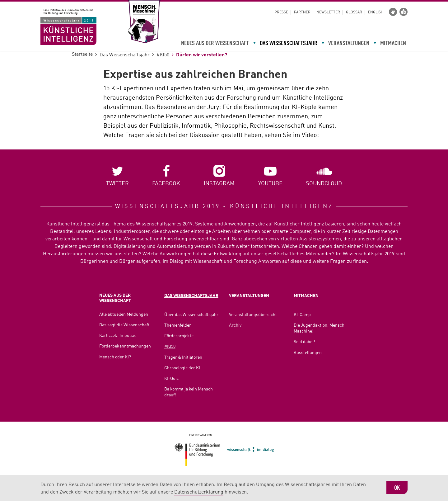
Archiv (235, 325)
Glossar (354, 12)
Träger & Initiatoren (183, 357)
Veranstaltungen (349, 44)
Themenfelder (178, 325)
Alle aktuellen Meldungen (124, 314)
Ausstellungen (308, 353)
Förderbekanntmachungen (125, 346)
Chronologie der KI (182, 368)
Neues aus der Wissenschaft (215, 44)
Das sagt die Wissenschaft (124, 325)
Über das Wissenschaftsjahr (191, 315)
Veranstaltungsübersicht (253, 315)
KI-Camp (302, 315)
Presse (281, 12)
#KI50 (163, 55)
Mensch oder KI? (115, 357)
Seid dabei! (304, 342)
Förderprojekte (179, 336)
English (376, 12)
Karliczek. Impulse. (118, 336)
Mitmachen (393, 44)
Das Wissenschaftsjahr (289, 44)
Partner (302, 12)
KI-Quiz (171, 379)
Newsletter (328, 12)
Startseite (82, 54)
